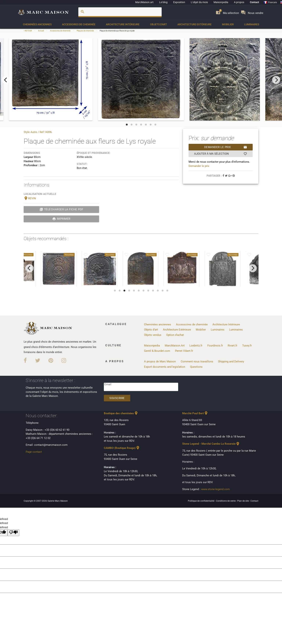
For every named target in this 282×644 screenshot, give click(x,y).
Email (108, 384)
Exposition (179, 2)
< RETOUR (28, 31)
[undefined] (13, 533)
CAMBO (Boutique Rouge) (122, 448)
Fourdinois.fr (215, 346)
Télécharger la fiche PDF (61, 209)
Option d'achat (175, 335)
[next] (276, 80)
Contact (254, 2)
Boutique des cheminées (121, 413)
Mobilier (228, 24)
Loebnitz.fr (196, 346)
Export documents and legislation (165, 367)
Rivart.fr (232, 346)
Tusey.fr (247, 346)
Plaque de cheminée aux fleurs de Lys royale (117, 31)
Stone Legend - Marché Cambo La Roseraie (211, 444)
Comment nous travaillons (197, 361)
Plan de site (243, 501)
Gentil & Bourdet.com (157, 351)
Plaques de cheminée (85, 31)
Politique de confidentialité (201, 501)
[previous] (6, 80)
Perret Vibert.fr (184, 351)
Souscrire (117, 398)
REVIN (30, 198)
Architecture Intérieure (123, 24)
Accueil (41, 31)
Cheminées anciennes (37, 24)
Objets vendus (153, 335)
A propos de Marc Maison (160, 361)
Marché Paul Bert (195, 413)
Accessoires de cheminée (79, 24)
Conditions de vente (226, 501)
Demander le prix (226, 147)
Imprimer (61, 219)
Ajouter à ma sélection (221, 154)
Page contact (34, 452)
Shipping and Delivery (231, 361)
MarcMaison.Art (175, 346)
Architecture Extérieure (194, 24)
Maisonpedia (221, 2)
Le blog (163, 2)
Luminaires (252, 24)
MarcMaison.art (144, 2)
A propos (239, 2)
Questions (196, 367)
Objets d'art (159, 24)
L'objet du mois (199, 2)
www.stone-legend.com (215, 489)
